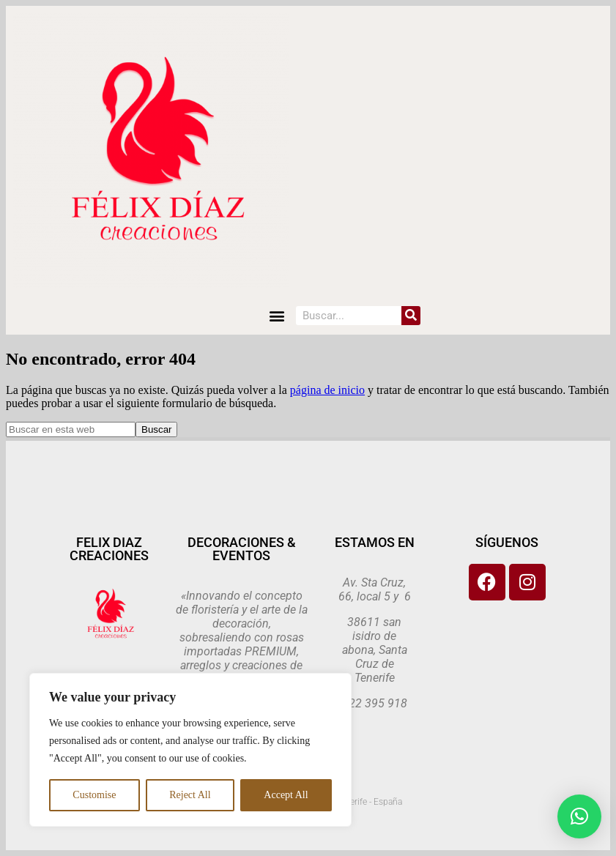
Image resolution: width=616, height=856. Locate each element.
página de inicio (327, 390)
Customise (94, 795)
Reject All (190, 795)
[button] (277, 315)
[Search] (411, 316)
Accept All (286, 795)
